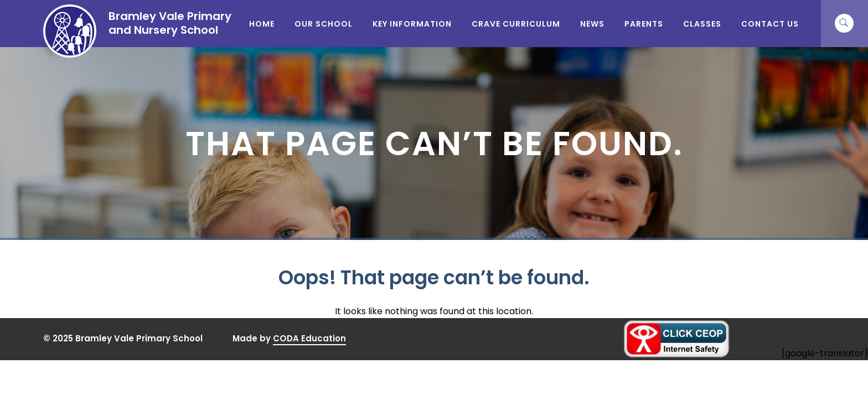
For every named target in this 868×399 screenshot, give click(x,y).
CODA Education (309, 338)
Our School (324, 24)
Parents (644, 24)
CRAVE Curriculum (516, 24)
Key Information (412, 24)
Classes (702, 24)
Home (262, 24)
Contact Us (770, 24)
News (592, 24)
